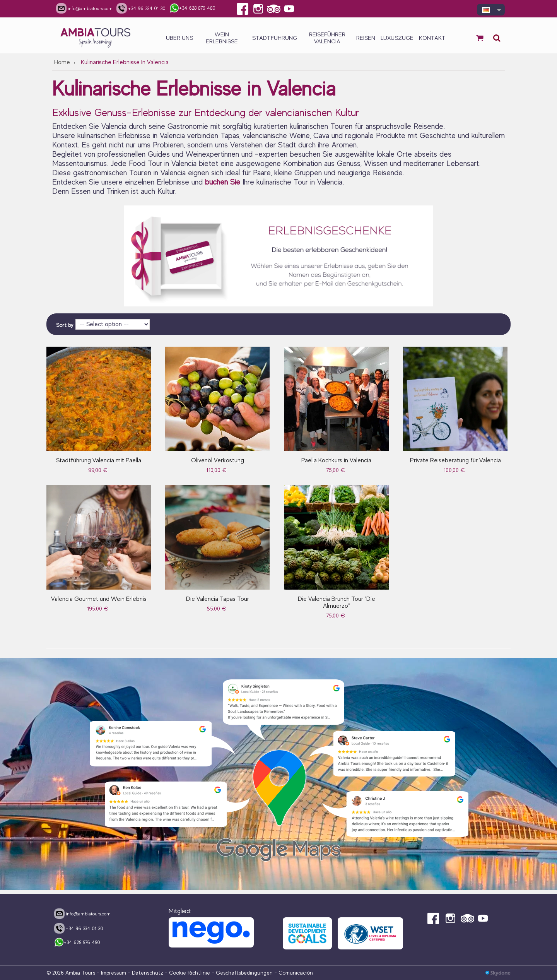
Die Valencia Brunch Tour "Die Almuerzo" (337, 602)
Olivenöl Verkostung (218, 460)
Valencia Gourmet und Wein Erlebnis (99, 599)
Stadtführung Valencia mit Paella (99, 460)
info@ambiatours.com (82, 913)
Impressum (114, 973)
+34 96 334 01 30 (79, 928)
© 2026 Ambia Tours (72, 973)
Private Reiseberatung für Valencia (455, 460)
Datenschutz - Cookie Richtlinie (171, 973)
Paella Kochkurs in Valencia (336, 460)
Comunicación (296, 973)
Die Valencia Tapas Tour (218, 599)
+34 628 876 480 (77, 943)
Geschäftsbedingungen (244, 973)
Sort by (65, 325)
